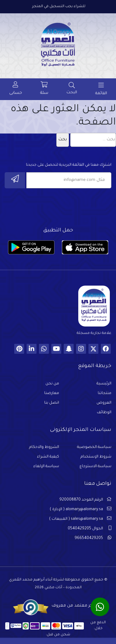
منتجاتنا (105, 393)
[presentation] (64, 206)
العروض (104, 403)
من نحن (52, 384)
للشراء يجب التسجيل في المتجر (59, 7)
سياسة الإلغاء (46, 467)
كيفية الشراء (48, 457)
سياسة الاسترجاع (95, 467)
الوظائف (104, 413)
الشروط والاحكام (44, 447)
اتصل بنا (52, 403)
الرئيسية (104, 384)
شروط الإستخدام (96, 457)
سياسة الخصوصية (94, 447)
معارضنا (52, 393)
